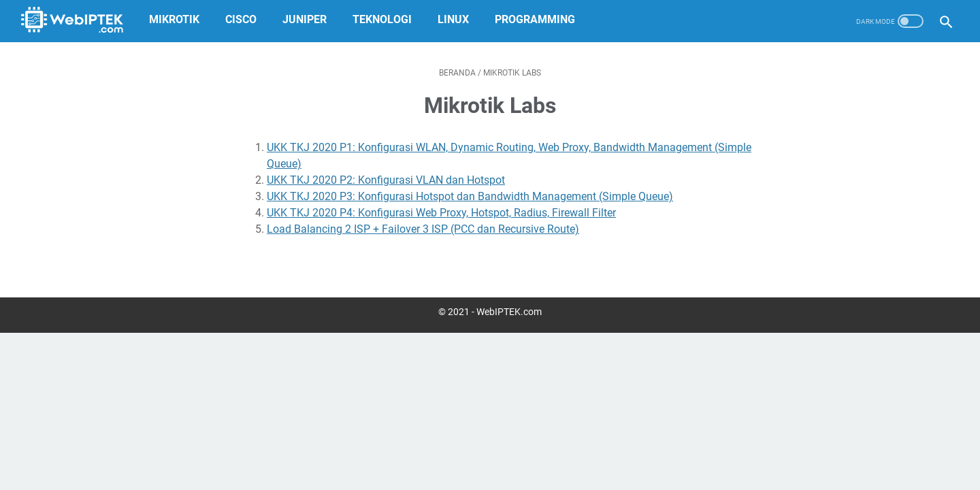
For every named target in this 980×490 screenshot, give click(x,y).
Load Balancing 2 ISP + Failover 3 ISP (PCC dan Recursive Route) (423, 229)
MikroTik (178, 19)
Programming (538, 19)
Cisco (244, 19)
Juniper (308, 19)
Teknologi (386, 19)
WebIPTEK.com (509, 312)
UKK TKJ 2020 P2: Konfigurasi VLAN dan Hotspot (386, 180)
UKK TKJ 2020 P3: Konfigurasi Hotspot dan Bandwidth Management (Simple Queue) (470, 196)
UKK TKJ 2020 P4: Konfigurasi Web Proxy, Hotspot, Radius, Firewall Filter (441, 213)
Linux (457, 19)
